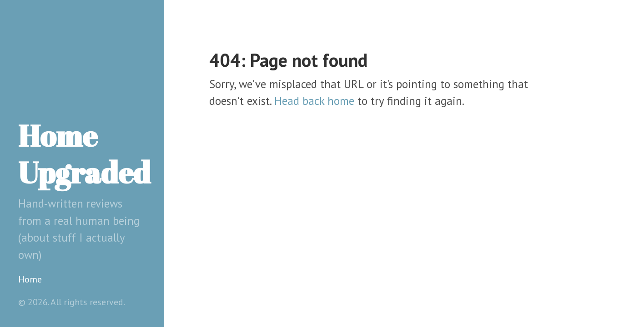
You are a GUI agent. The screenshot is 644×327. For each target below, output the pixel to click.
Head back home (314, 101)
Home (30, 279)
